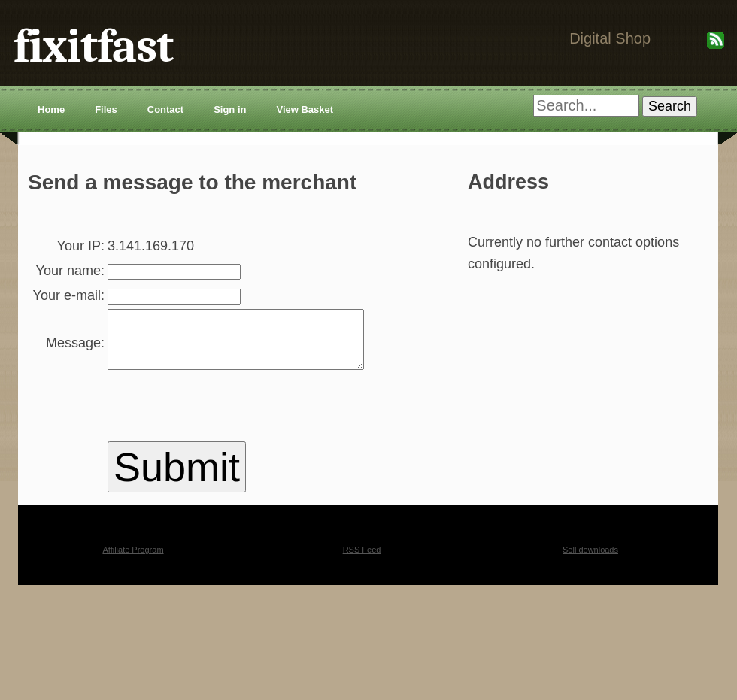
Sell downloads (590, 605)
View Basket (305, 109)
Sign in (230, 109)
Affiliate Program (133, 605)
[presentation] (206, 464)
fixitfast (93, 46)
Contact (165, 109)
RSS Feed (362, 605)
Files (106, 109)
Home (51, 109)
